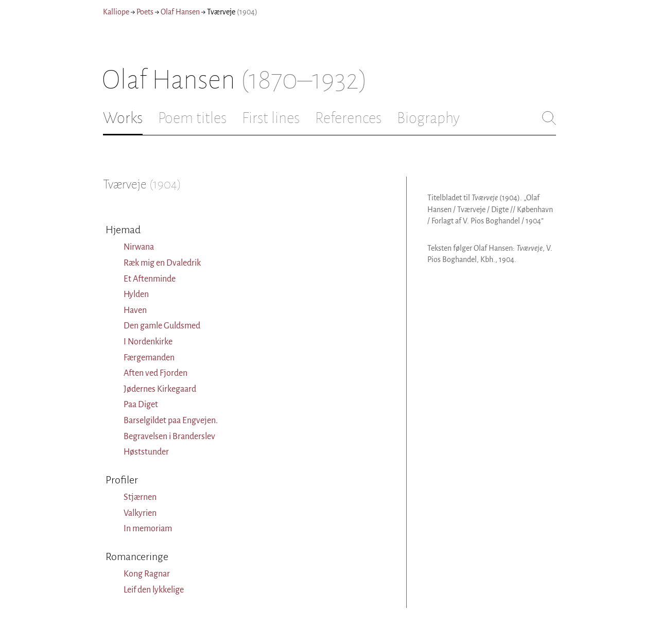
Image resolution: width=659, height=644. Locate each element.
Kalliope (116, 12)
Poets (145, 12)
